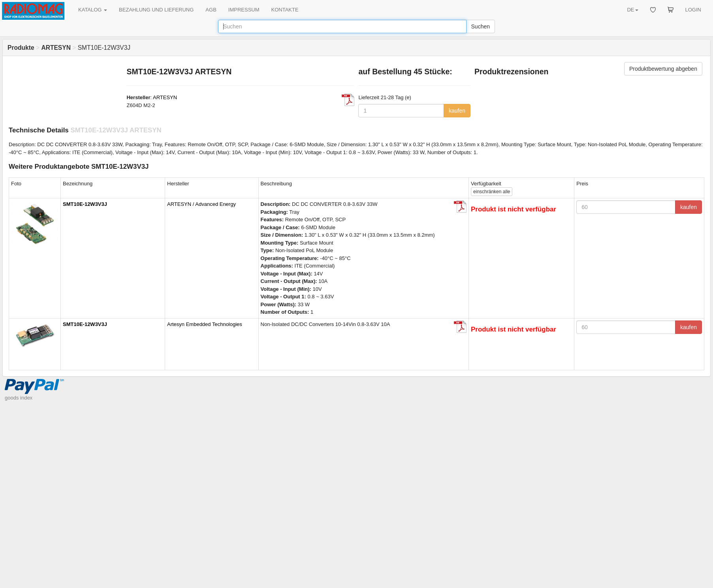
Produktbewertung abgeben (663, 69)
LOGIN (693, 10)
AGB (211, 10)
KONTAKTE (285, 10)
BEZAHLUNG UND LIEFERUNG (156, 10)
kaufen (457, 111)
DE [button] (632, 10)
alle (492, 192)
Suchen (481, 26)
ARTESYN (165, 97)
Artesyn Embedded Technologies (205, 324)
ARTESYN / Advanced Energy (201, 204)
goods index (19, 398)
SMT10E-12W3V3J (85, 204)
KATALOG (93, 10)
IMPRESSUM (244, 10)
